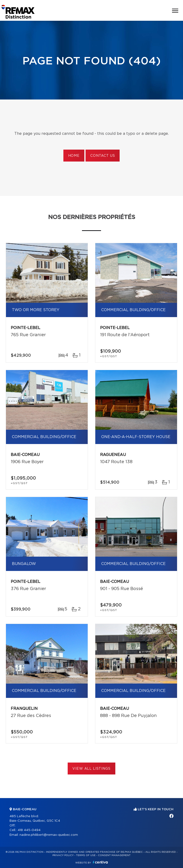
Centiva (100, 862)
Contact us (103, 156)
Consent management (114, 855)
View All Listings (91, 769)
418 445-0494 (29, 830)
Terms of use (86, 855)
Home (74, 156)
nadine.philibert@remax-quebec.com (49, 835)
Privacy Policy (63, 855)
